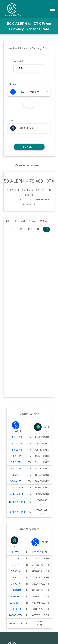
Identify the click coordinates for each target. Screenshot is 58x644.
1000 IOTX (15, 603)
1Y (46, 229)
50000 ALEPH (17, 512)
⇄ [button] (29, 104)
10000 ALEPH (17, 502)
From (13, 84)
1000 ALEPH (17, 488)
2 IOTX (16, 559)
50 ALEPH (17, 469)
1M (38, 229)
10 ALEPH (17, 456)
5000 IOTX (15, 609)
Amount (19, 61)
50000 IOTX (16, 624)
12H (12, 229)
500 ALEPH (17, 481)
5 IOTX (16, 565)
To (11, 120)
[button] (52, 9)
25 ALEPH (17, 462)
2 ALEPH (17, 443)
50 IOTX (16, 584)
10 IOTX (16, 571)
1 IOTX (16, 552)
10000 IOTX (16, 615)
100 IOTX (16, 590)
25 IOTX (16, 578)
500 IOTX (16, 596)
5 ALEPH (17, 450)
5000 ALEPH (17, 494)
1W (30, 229)
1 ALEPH (17, 437)
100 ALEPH (17, 475)
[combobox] (29, 92)
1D (21, 229)
